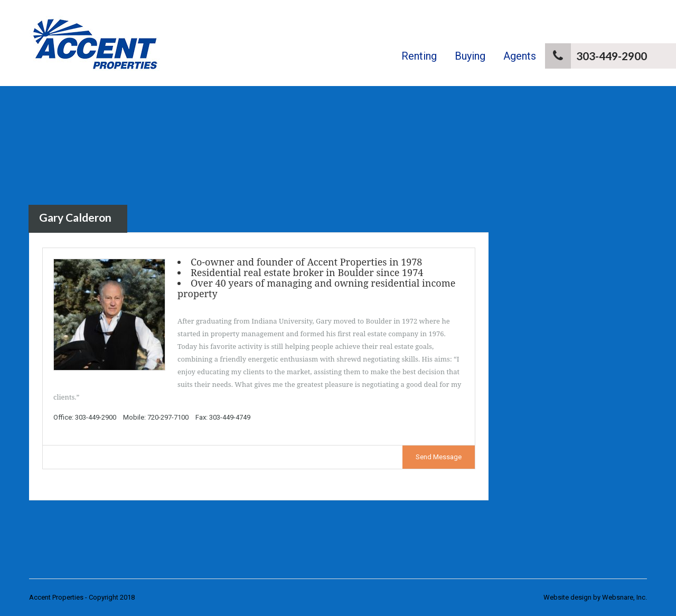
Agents (520, 56)
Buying (470, 56)
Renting (419, 56)
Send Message (439, 457)
